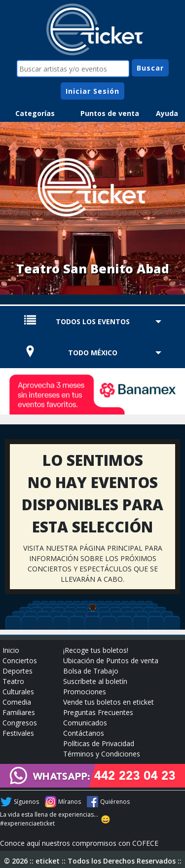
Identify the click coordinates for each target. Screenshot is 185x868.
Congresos (20, 723)
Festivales (18, 733)
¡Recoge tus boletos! (96, 650)
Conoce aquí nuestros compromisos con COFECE (79, 843)
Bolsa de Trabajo (91, 671)
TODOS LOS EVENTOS (93, 321)
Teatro (13, 681)
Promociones (85, 692)
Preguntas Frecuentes (98, 712)
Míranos (70, 802)
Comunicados (85, 723)
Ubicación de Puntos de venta (111, 660)
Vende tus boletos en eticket (109, 702)
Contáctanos (84, 733)
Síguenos (26, 802)
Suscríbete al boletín (95, 681)
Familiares (19, 712)
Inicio (11, 650)
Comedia (17, 702)
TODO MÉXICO (93, 353)
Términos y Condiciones (102, 754)
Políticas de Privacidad (99, 743)
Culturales (18, 692)
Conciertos (20, 660)
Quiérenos (115, 802)
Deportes (18, 671)
